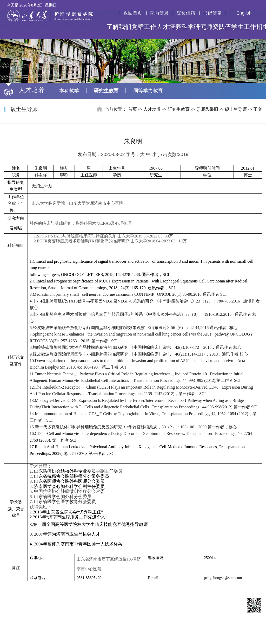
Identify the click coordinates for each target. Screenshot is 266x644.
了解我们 (119, 27)
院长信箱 (186, 13)
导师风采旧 (207, 109)
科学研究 (194, 27)
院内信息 (159, 13)
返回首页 (133, 13)
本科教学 (69, 91)
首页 (132, 109)
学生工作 (244, 27)
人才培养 (169, 27)
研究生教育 (106, 91)
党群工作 (144, 27)
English (241, 13)
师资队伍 (219, 27)
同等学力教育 (148, 91)
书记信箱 (212, 13)
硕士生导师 (236, 109)
